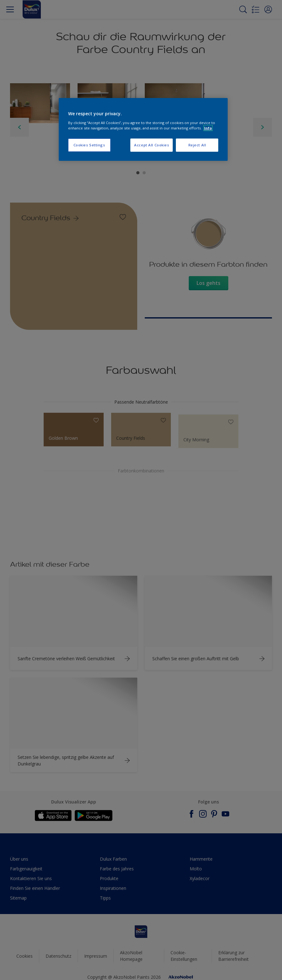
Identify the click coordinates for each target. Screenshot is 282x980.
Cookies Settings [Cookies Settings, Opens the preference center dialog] (89, 145)
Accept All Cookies (152, 145)
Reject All (197, 145)
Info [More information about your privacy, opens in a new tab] (208, 128)
